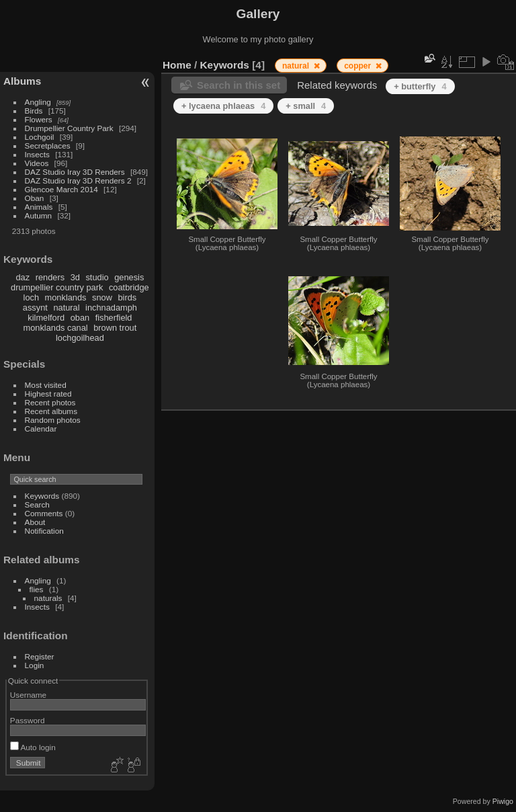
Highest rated (48, 394)
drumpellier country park (57, 287)
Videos (37, 163)
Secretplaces (48, 146)
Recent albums (51, 411)
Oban (35, 198)
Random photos (53, 420)
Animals (39, 207)
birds (127, 297)
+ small (306, 106)
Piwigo (503, 801)
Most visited (46, 385)
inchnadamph (111, 308)
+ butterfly (420, 86)
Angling (38, 102)
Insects (37, 154)
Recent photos (50, 402)
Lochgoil (40, 137)
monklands (66, 297)
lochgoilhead (80, 338)
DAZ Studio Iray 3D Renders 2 (78, 180)
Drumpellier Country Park (69, 128)
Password (28, 720)
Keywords (42, 496)
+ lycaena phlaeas (223, 106)
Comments (44, 513)
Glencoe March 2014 (61, 189)
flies (37, 589)
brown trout (115, 328)
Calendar (41, 429)
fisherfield (114, 318)
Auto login (33, 747)
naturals (48, 598)
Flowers (39, 119)
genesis (129, 277)
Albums (22, 81)
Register (40, 656)
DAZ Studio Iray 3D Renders (75, 172)
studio (97, 277)
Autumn (39, 215)
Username (28, 695)
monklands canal (56, 328)
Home (177, 65)
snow (102, 297)
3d (75, 277)
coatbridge (129, 287)
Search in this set (239, 85)
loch (31, 297)
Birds (34, 111)
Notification (44, 531)
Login (35, 665)
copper (358, 66)
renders (50, 277)
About (35, 522)
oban (80, 318)
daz (23, 277)
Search (37, 504)
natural (66, 308)
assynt (35, 308)
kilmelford (46, 318)
